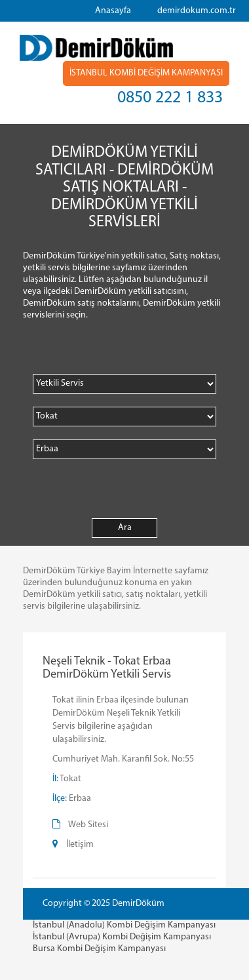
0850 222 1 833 (170, 98)
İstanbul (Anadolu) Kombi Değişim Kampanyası (124, 925)
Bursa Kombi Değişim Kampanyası (99, 949)
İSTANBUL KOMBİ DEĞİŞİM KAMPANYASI (146, 73)
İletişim (80, 845)
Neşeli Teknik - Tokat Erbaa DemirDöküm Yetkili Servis (107, 668)
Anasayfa (113, 11)
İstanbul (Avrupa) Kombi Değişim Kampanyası (122, 937)
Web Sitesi (88, 825)
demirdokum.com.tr (197, 11)
